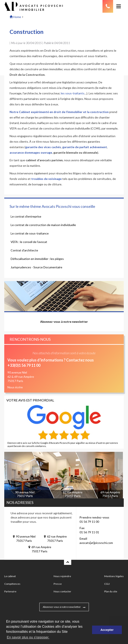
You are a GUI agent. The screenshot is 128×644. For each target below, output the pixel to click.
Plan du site (111, 591)
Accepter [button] (107, 630)
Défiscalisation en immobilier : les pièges (37, 259)
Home (15, 17)
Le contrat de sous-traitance (30, 233)
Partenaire (10, 591)
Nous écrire (15, 387)
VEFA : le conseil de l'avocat (29, 242)
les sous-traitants (73, 93)
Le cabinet (10, 576)
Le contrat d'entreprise (26, 216)
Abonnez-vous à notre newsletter (62, 607)
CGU (107, 584)
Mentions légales (114, 576)
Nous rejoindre (62, 576)
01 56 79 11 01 (89, 532)
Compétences (12, 584)
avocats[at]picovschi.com (96, 543)
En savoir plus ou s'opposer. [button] (28, 637)
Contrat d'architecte (24, 250)
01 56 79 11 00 (89, 522)
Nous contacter (62, 591)
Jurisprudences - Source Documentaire (36, 267)
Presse (58, 584)
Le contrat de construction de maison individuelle (43, 225)
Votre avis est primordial (30, 400)
